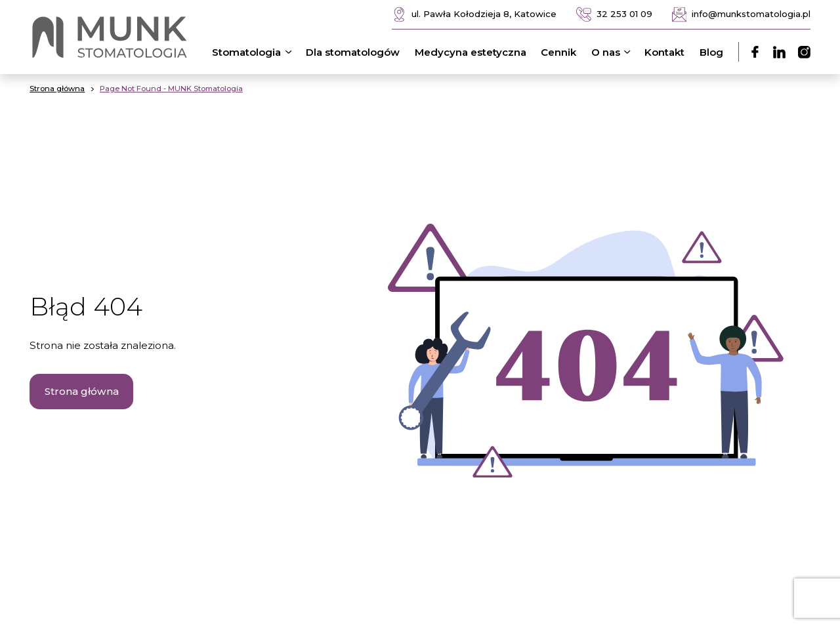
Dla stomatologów (353, 52)
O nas (613, 52)
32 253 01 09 (614, 15)
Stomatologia (254, 52)
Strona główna (82, 391)
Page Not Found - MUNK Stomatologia (171, 89)
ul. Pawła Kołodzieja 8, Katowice (474, 15)
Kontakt (664, 52)
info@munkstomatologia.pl (741, 15)
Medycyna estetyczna (471, 52)
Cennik (558, 52)
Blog (711, 52)
